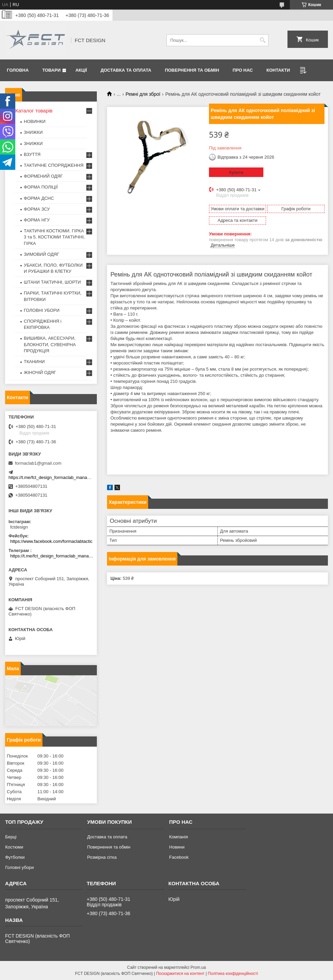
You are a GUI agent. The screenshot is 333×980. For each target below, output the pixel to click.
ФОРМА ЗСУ (37, 209)
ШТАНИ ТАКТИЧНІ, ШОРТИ (52, 282)
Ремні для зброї (143, 94)
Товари (51, 70)
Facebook (179, 857)
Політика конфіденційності (233, 974)
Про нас (243, 70)
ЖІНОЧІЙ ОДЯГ (40, 372)
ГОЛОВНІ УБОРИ (42, 310)
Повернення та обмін (192, 70)
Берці (11, 837)
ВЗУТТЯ (32, 154)
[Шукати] (262, 40)
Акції (81, 70)
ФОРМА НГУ (37, 220)
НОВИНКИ (35, 121)
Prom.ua (198, 967)
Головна (18, 70)
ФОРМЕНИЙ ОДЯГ (43, 176)
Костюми (14, 847)
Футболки (15, 857)
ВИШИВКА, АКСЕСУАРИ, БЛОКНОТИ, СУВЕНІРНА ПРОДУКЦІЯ (50, 344)
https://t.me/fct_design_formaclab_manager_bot (55, 477)
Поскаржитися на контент (180, 974)
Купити (236, 172)
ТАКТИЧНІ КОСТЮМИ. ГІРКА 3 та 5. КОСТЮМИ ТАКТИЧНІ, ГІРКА (54, 237)
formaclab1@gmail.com (38, 463)
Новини (177, 847)
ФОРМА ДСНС (39, 198)
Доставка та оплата (126, 70)
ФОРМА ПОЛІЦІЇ (41, 187)
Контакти (278, 70)
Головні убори (19, 867)
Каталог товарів (34, 111)
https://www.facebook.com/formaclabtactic (51, 541)
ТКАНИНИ (34, 362)
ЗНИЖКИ (33, 132)
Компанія (179, 837)
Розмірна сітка (102, 857)
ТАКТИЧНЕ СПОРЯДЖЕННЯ (54, 165)
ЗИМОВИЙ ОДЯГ (41, 254)
